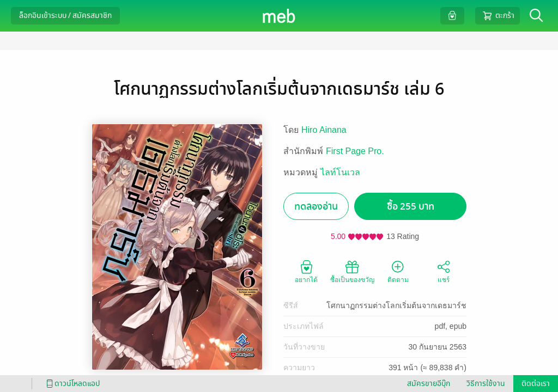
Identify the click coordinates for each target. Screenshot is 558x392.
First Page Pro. (355, 151)
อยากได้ (306, 271)
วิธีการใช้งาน (486, 384)
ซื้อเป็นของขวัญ (352, 271)
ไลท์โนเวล (340, 172)
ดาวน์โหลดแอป (71, 384)
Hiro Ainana (324, 130)
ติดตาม (398, 271)
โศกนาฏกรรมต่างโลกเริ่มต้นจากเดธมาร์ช (396, 305)
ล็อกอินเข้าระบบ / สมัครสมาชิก (65, 16)
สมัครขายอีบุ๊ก (429, 384)
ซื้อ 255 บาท (411, 207)
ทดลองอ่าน (316, 207)
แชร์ (444, 271)
